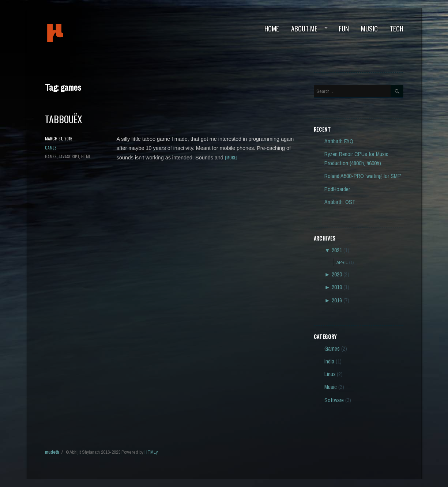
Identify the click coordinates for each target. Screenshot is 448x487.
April (342, 262)
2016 (337, 300)
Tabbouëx (63, 119)
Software (334, 400)
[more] (231, 157)
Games (51, 148)
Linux (330, 374)
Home (272, 28)
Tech (397, 28)
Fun (344, 28)
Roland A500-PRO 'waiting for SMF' (363, 176)
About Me (304, 28)
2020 (337, 274)
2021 (337, 250)
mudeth (80, 33)
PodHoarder (337, 189)
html (86, 156)
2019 (337, 287)
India (329, 361)
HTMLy (151, 452)
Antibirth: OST (340, 202)
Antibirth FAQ (339, 141)
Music (369, 28)
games (51, 156)
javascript (69, 156)
